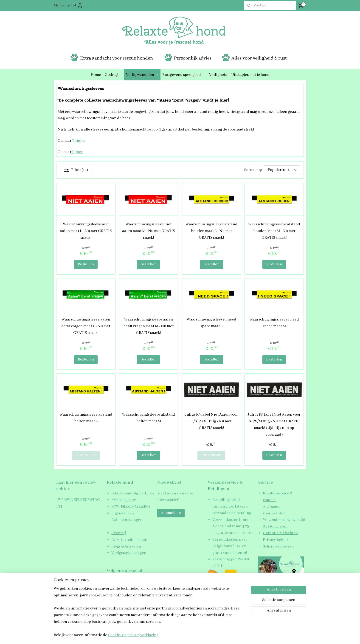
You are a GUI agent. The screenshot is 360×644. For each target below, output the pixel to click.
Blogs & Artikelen (126, 546)
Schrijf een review (278, 546)
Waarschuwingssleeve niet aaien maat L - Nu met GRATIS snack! (86, 231)
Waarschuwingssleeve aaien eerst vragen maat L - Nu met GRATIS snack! (86, 326)
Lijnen (77, 152)
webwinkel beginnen (187, 636)
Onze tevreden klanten (131, 540)
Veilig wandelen (142, 75)
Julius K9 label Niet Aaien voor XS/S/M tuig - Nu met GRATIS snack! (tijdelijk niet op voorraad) (274, 424)
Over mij (119, 533)
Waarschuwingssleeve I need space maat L (211, 323)
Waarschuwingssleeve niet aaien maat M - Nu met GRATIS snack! (149, 231)
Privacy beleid (275, 540)
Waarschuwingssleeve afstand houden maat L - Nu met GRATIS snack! (211, 231)
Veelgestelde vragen (129, 553)
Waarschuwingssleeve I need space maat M (274, 323)
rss (173, 636)
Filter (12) (76, 170)
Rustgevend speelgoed (184, 75)
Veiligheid (218, 75)
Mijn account (68, 6)
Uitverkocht (86, 455)
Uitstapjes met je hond (250, 75)
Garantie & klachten (280, 533)
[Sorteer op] (282, 170)
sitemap (166, 636)
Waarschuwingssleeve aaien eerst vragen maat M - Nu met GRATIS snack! (149, 326)
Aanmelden (171, 513)
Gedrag (114, 75)
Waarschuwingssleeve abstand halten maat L (86, 418)
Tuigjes (78, 141)
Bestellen (86, 264)
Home (96, 75)
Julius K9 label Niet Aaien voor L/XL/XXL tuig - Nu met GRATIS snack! (211, 421)
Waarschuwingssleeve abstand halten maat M (149, 418)
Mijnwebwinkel (219, 636)
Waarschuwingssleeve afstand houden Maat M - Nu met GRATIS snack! (274, 231)
